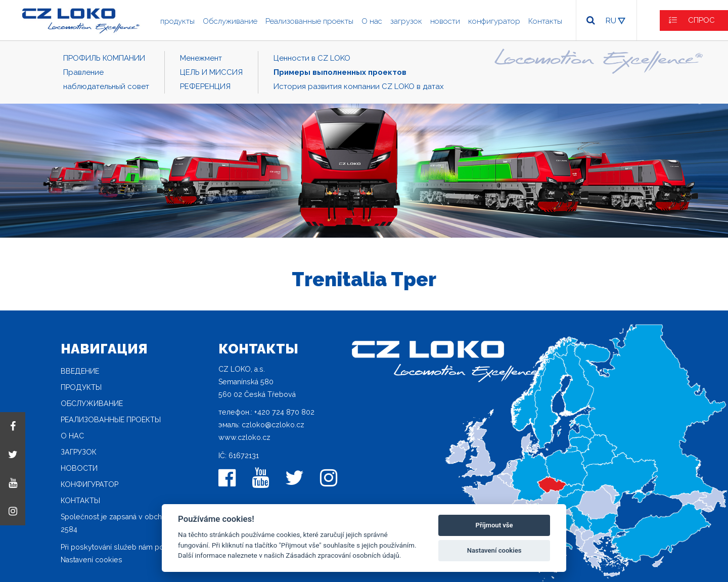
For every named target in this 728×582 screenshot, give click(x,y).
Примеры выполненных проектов (340, 72)
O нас (372, 21)
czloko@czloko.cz (273, 425)
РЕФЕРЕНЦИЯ (205, 86)
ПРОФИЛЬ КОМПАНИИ (104, 58)
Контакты (545, 21)
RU (611, 21)
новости (445, 21)
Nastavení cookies (92, 560)
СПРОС (701, 20)
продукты (177, 21)
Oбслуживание (230, 21)
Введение (80, 371)
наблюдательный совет (106, 86)
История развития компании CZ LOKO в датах (359, 86)
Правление (83, 72)
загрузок (406, 21)
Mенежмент (201, 58)
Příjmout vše (494, 525)
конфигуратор (494, 21)
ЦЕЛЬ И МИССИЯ (211, 72)
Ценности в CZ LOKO (312, 58)
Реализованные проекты (309, 21)
